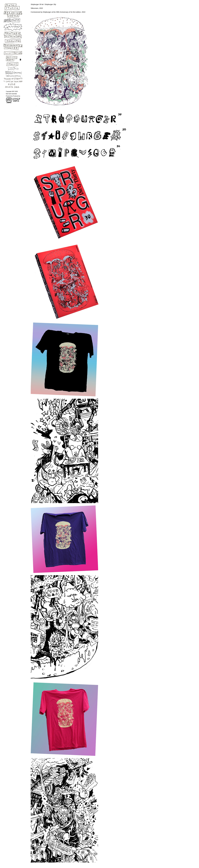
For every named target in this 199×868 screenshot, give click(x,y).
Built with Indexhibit (11, 94)
